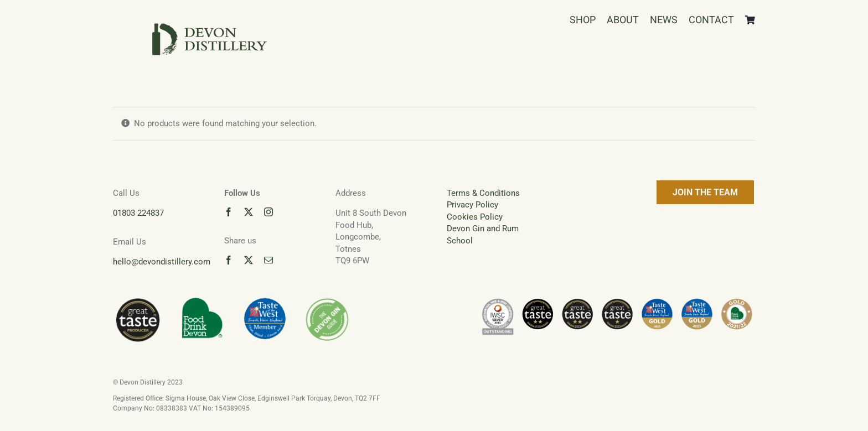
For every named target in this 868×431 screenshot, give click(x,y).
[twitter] (249, 212)
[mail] (268, 260)
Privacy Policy (472, 205)
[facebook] (229, 212)
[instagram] (268, 212)
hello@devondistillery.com (162, 262)
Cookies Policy (475, 217)
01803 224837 (138, 213)
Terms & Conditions (483, 193)
